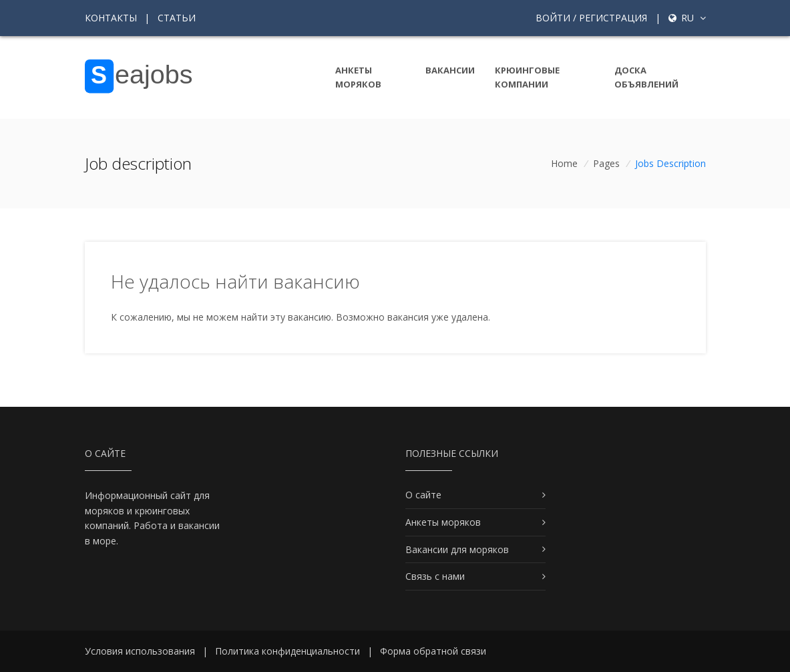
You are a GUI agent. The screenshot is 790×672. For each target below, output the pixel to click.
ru (687, 18)
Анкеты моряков (358, 77)
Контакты (111, 18)
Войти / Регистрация (591, 18)
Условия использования (140, 651)
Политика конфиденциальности (287, 651)
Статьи (177, 18)
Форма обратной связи (433, 651)
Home (564, 163)
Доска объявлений (646, 77)
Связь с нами (435, 576)
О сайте (423, 495)
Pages (606, 163)
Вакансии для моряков (457, 549)
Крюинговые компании (527, 77)
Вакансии (450, 70)
